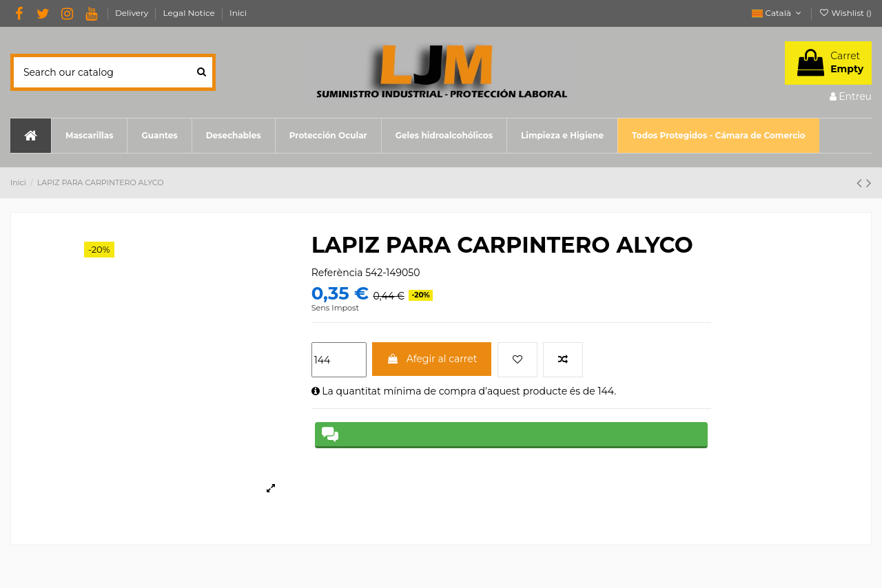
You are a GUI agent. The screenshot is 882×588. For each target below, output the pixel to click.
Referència (337, 273)
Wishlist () (845, 13)
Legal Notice (190, 13)
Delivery (133, 13)
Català (778, 13)
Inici (238, 13)
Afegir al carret (432, 359)
